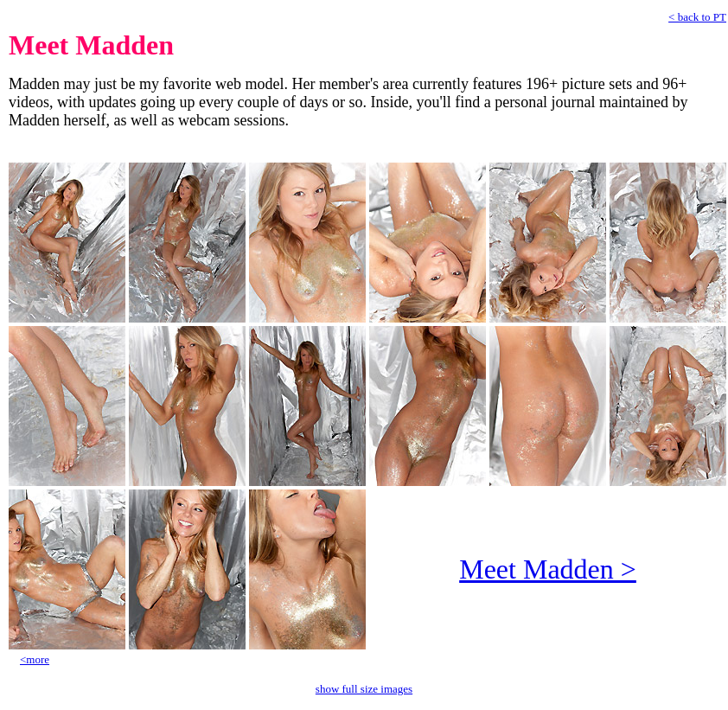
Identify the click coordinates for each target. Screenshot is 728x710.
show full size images (364, 689)
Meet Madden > (548, 569)
